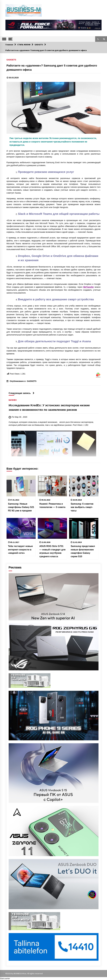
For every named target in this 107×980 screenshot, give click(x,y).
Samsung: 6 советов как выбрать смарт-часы (82, 507)
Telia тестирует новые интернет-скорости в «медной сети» (20, 549)
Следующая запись (22, 393)
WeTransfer (88, 287)
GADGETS (11, 60)
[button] (98, 39)
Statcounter (5, 978)
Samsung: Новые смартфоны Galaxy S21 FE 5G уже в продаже (21, 507)
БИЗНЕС (13, 400)
